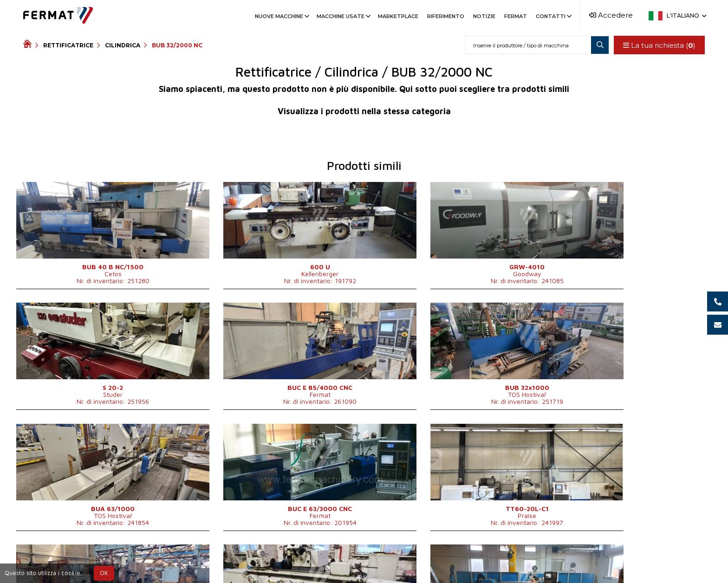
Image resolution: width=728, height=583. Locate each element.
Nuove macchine (281, 16)
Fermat (516, 16)
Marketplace (398, 16)
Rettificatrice (68, 45)
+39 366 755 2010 (344, 560)
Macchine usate (343, 16)
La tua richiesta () (659, 45)
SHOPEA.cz (94, 560)
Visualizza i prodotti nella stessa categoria (364, 111)
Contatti (553, 16)
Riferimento (446, 16)
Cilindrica (123, 45)
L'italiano (686, 16)
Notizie (484, 16)
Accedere (611, 15)
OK (104, 573)
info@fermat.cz (413, 560)
